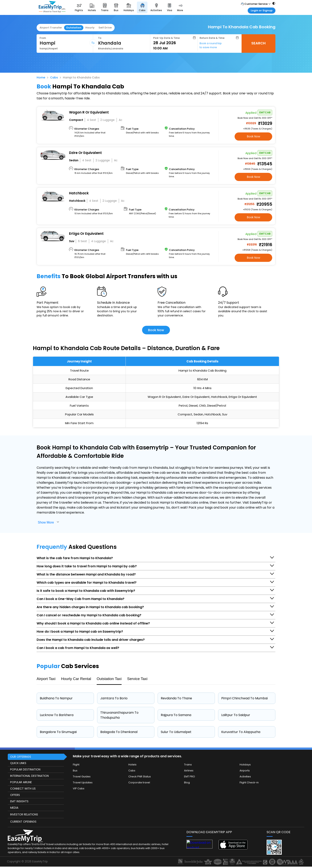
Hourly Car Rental (76, 679)
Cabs (54, 77)
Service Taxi (137, 679)
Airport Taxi (46, 679)
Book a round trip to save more (211, 45)
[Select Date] (174, 43)
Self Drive (105, 28)
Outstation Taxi (109, 679)
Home (41, 77)
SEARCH (258, 43)
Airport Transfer (51, 28)
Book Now (253, 136)
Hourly (90, 28)
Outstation (74, 28)
